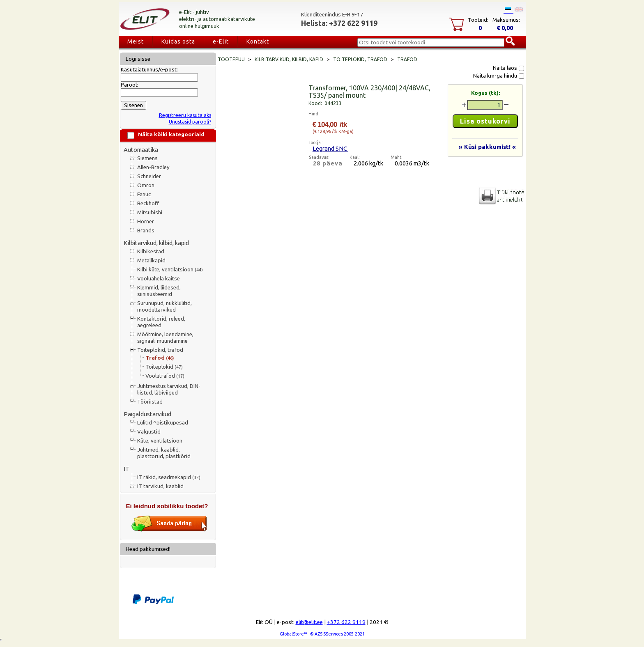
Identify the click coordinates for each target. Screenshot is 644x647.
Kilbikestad (151, 251)
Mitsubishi (150, 212)
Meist (136, 41)
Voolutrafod (165, 376)
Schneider (149, 176)
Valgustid (149, 432)
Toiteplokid (164, 367)
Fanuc (144, 194)
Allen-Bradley (153, 167)
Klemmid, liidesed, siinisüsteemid (159, 291)
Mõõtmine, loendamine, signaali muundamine (165, 338)
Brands (146, 231)
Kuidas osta (178, 41)
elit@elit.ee (309, 622)
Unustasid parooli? (190, 122)
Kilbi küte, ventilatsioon (170, 270)
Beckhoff (148, 203)
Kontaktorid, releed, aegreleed (161, 322)
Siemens (147, 158)
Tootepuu (231, 59)
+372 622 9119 (346, 622)
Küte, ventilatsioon (160, 441)
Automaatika (141, 150)
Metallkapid (151, 260)
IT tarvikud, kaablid (160, 486)
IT (126, 469)
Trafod (160, 358)
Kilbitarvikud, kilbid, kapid (156, 243)
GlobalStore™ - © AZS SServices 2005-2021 (322, 634)
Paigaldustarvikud (147, 414)
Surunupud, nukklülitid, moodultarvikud (164, 306)
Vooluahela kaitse (159, 279)
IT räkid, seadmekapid (169, 477)
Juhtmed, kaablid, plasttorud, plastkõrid (164, 453)
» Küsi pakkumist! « (487, 147)
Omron (146, 185)
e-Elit (221, 41)
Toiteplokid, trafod (160, 350)
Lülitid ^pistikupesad (163, 423)
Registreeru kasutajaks (185, 115)
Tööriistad (150, 402)
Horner (146, 221)
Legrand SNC (330, 148)
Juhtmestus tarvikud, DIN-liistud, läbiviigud (169, 389)
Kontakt (258, 41)
